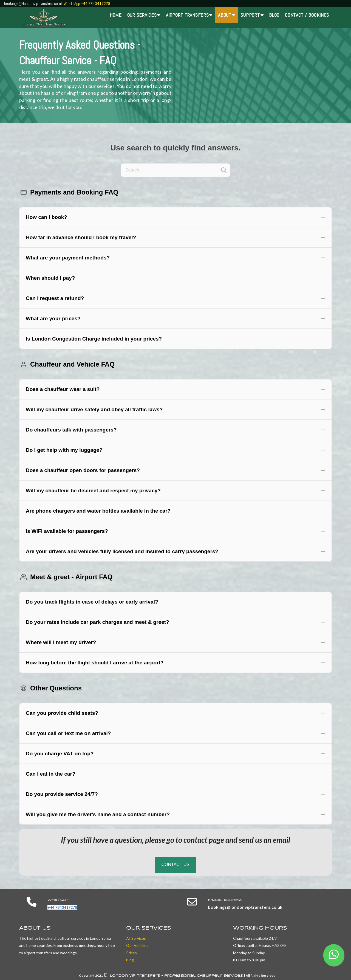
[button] (175, 217)
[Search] (175, 170)
